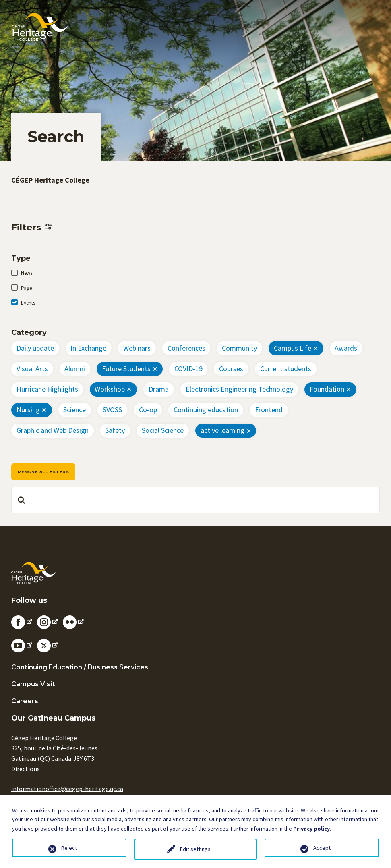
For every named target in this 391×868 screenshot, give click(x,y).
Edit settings (195, 849)
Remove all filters (43, 472)
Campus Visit (33, 684)
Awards (346, 348)
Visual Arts (32, 369)
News (27, 273)
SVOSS (112, 410)
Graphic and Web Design (53, 430)
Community (239, 348)
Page (26, 288)
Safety (115, 430)
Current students (286, 369)
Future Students (126, 369)
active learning (222, 430)
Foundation (327, 389)
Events (28, 303)
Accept (322, 848)
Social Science (163, 430)
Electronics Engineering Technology (239, 389)
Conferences (186, 348)
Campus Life (293, 348)
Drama (159, 389)
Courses (231, 369)
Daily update (35, 348)
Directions (26, 769)
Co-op (148, 410)
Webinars (137, 348)
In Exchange (88, 348)
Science (74, 410)
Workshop (110, 389)
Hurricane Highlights (47, 389)
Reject (69, 848)
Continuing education (206, 410)
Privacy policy (311, 829)
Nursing (28, 410)
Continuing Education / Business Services (80, 667)
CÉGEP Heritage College (50, 180)
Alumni (75, 369)
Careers (25, 701)
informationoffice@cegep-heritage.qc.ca (67, 789)
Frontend (269, 410)
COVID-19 (188, 369)
